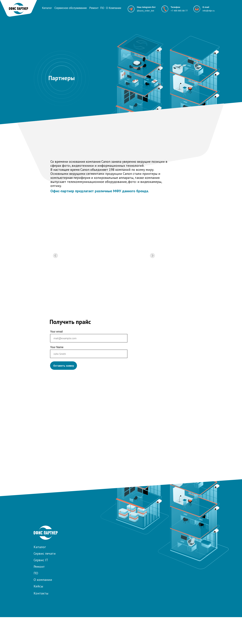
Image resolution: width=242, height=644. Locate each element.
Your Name (57, 347)
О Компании (113, 8)
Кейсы (38, 586)
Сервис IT (41, 560)
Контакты (41, 593)
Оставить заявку (64, 366)
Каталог (47, 8)
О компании (43, 580)
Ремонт (94, 8)
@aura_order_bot (146, 11)
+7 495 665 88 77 (179, 11)
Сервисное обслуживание (71, 8)
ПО (102, 8)
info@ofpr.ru (209, 11)
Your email (56, 332)
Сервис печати (45, 553)
